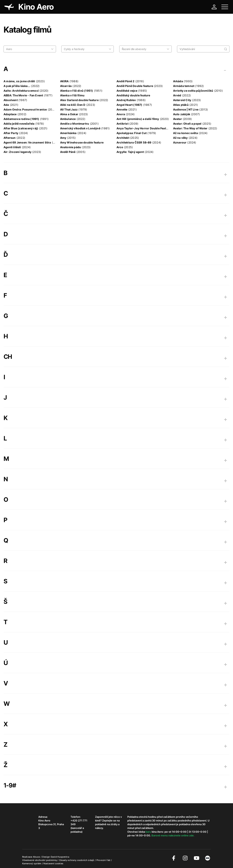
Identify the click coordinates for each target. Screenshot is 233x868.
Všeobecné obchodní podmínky (40, 860)
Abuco (37, 857)
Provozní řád (104, 860)
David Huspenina (60, 857)
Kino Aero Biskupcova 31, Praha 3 (51, 824)
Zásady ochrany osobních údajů (77, 860)
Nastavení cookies (53, 863)
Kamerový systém (32, 863)
